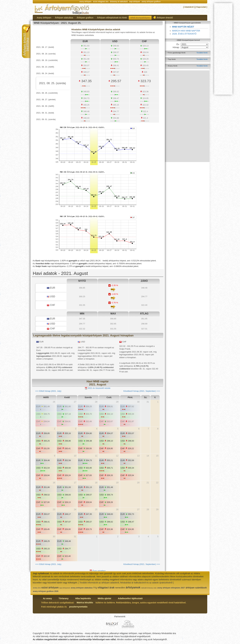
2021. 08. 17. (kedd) (45, 47)
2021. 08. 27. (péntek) (46, 99)
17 (75, 483)
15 (157, 456)
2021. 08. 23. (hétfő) (45, 67)
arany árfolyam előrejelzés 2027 (171, 588)
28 (96, 402)
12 (117, 456)
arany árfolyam (85, 2)
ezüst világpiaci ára (101, 2)
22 (157, 483)
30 (138, 402)
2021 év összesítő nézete (98, 388)
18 (96, 483)
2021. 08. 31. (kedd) (45, 113)
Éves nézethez (98, 571)
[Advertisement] (187, 116)
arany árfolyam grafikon (151, 2)
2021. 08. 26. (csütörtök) (47, 93)
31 (148, 402)
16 (54, 483)
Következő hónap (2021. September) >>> (142, 391)
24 (75, 509)
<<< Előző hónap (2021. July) (48, 391)
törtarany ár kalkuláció (119, 2)
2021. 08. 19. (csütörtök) (47, 60)
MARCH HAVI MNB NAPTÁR (186, 31)
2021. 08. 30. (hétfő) (45, 106)
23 (54, 509)
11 (96, 456)
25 (96, 509)
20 (138, 483)
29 (117, 402)
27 (75, 402)
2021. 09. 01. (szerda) (46, 119)
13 (138, 456)
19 (117, 483)
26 (54, 402)
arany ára (37, 588)
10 (75, 456)
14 (148, 456)
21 (148, 483)
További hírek (202, 53)
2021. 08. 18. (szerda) (46, 54)
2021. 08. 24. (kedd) (45, 73)
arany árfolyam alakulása (82, 588)
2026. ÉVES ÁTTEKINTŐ (184, 34)
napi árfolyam (135, 2)
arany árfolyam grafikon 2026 (46, 591)
